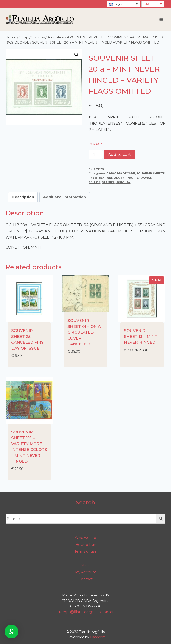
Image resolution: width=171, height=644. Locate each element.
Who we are (85, 538)
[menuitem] (123, 4)
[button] (76, 55)
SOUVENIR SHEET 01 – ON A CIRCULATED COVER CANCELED (84, 332)
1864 (101, 178)
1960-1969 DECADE (121, 173)
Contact (85, 579)
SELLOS (94, 182)
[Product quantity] (96, 155)
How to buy (85, 544)
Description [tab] (23, 197)
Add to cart (119, 155)
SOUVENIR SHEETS (150, 173)
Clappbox (97, 637)
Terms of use (85, 551)
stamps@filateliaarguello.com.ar (85, 612)
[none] (123, 4)
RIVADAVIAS (143, 178)
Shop (86, 565)
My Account (86, 572)
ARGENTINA (123, 178)
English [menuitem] (119, 4)
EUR (146, 4)
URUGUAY (123, 182)
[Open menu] (161, 19)
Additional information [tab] (64, 197)
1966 (109, 178)
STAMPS (108, 182)
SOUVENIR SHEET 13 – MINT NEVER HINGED (141, 336)
